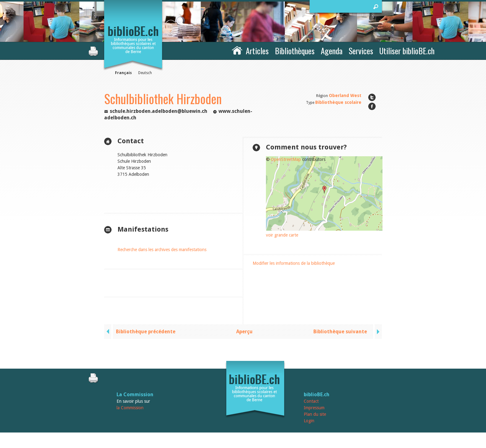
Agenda (332, 51)
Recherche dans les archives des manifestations (162, 250)
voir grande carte (282, 235)
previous (108, 332)
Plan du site (315, 414)
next (378, 332)
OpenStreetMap (286, 159)
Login (309, 421)
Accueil (237, 50)
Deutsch (145, 73)
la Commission (130, 408)
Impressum (314, 408)
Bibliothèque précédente (146, 332)
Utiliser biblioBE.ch (407, 51)
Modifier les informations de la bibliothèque (294, 263)
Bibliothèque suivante (340, 332)
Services (361, 51)
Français (123, 73)
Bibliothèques (295, 51)
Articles (257, 51)
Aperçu (244, 332)
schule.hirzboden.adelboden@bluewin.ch (159, 111)
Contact (311, 401)
